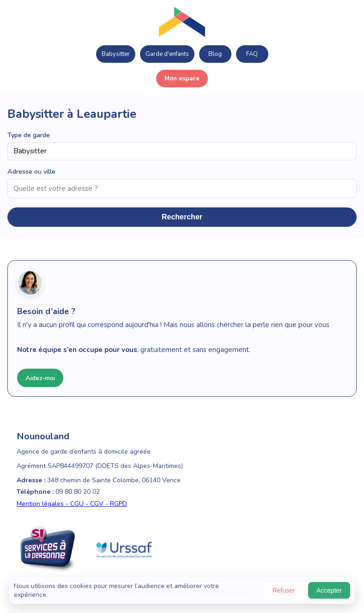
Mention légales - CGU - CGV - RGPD (72, 504)
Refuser (284, 590)
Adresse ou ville (31, 171)
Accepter (329, 590)
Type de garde (29, 135)
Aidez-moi (40, 378)
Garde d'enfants (167, 54)
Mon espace (182, 79)
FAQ (252, 54)
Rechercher (182, 217)
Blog (215, 54)
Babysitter (116, 54)
